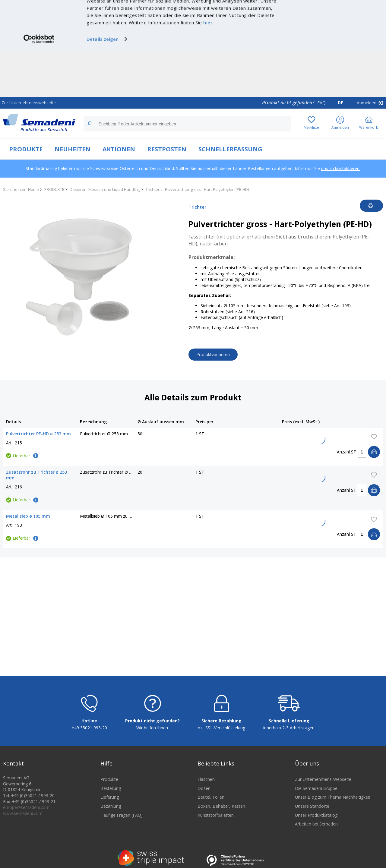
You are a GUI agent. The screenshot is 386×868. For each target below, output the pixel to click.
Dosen (204, 788)
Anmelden (367, 103)
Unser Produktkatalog (316, 815)
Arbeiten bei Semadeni (317, 824)
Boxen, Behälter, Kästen (221, 806)
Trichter (153, 189)
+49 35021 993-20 (89, 728)
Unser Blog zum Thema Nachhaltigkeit (333, 797)
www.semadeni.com (23, 813)
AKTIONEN (119, 149)
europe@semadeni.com (26, 807)
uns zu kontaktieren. (341, 168)
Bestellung (111, 788)
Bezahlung (111, 806)
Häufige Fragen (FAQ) (122, 815)
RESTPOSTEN (167, 149)
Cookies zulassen (336, 11)
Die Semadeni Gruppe (316, 788)
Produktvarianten (213, 354)
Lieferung (110, 797)
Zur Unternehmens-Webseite (323, 779)
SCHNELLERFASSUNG (230, 149)
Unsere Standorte (312, 806)
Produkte (109, 779)
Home (33, 189)
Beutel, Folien (211, 797)
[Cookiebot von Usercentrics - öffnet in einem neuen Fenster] (39, 85)
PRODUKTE (26, 149)
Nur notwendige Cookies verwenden (336, 23)
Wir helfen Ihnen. (153, 728)
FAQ (321, 103)
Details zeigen (103, 85)
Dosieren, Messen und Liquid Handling (105, 189)
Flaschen (206, 779)
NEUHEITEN (73, 149)
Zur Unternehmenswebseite (29, 103)
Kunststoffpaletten (216, 815)
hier (208, 68)
